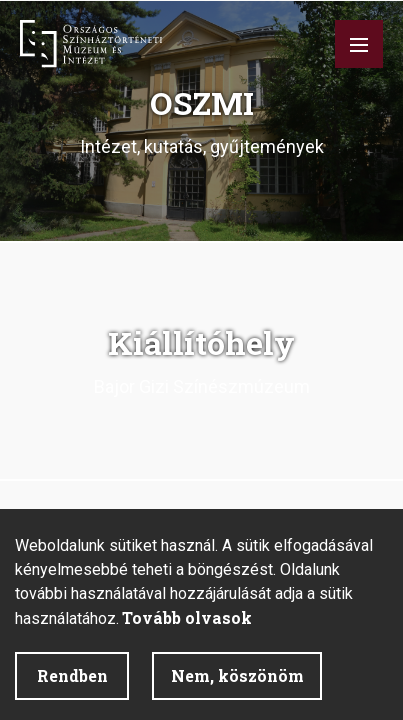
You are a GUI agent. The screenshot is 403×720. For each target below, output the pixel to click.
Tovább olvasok (187, 617)
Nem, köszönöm (237, 675)
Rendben (72, 675)
